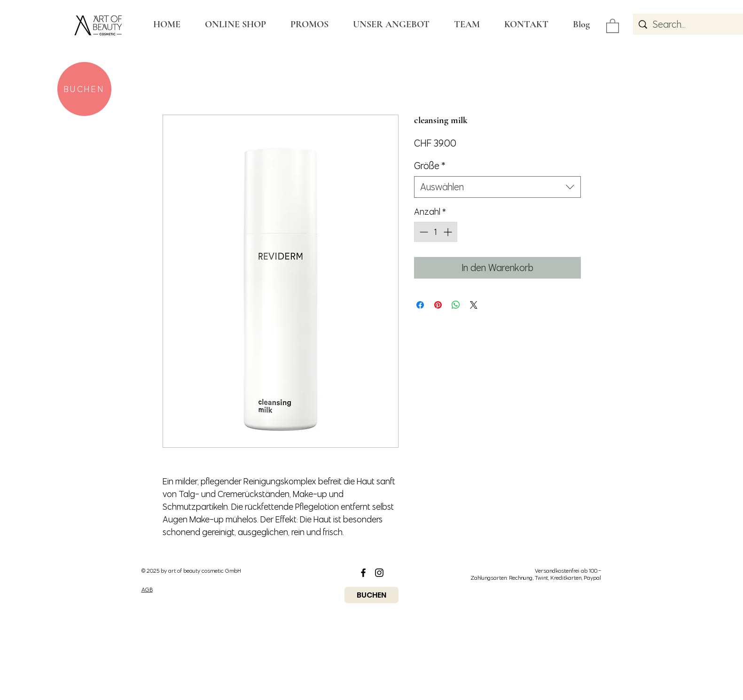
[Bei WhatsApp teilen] (456, 305)
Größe (430, 166)
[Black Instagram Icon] (379, 573)
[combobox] (497, 187)
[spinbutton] (436, 232)
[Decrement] (423, 232)
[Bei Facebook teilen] (420, 305)
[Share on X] (474, 305)
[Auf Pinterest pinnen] (438, 305)
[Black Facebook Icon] (363, 573)
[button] (613, 25)
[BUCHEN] (84, 89)
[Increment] (449, 232)
